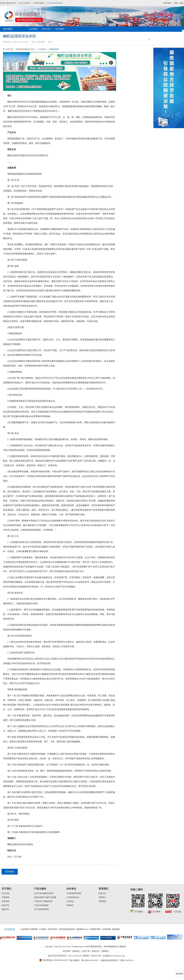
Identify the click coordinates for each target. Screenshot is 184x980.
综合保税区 (60, 29)
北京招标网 (106, 929)
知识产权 (5, 905)
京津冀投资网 (95, 929)
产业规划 (43, 929)
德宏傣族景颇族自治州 (25, 49)
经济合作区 (46, 29)
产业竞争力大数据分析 (43, 901)
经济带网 (5, 901)
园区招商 (116, 929)
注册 (181, 3)
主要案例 (5, 897)
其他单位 (70, 905)
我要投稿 (102, 901)
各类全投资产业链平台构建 (45, 897)
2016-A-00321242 (75, 956)
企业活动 (5, 893)
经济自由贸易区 (55, 3)
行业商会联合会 (73, 897)
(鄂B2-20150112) (127, 960)
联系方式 (102, 893)
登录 (176, 3)
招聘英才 (102, 897)
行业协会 (70, 901)
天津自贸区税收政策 (67, 929)
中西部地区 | (40, 3)
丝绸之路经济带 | (9, 3)
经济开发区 (52, 929)
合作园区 (42, 49)
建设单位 (5, 909)
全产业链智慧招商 (41, 909)
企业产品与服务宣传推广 (44, 893)
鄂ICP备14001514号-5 (90, 960)
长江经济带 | (25, 3)
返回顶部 (179, 974)
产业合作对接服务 (41, 905)
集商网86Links (82, 929)
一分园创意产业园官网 (29, 929)
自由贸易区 (33, 29)
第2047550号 (96, 956)
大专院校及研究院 (74, 893)
